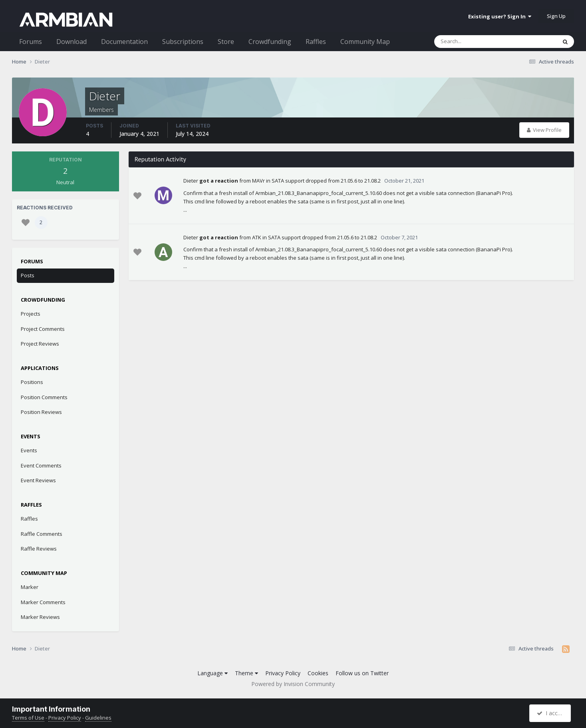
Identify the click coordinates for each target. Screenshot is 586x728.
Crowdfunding (270, 42)
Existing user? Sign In (500, 16)
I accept (551, 713)
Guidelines (98, 718)
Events (29, 450)
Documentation (124, 42)
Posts (28, 275)
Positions (32, 382)
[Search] (475, 42)
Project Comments (43, 329)
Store (226, 42)
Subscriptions (183, 42)
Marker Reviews (40, 617)
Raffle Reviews (39, 549)
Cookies (318, 673)
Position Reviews (41, 412)
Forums (31, 42)
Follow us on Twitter (362, 673)
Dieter (191, 181)
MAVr (258, 181)
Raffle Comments (42, 534)
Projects (31, 314)
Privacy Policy (283, 673)
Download (72, 42)
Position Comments (44, 397)
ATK (257, 237)
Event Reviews (38, 480)
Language (213, 673)
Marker (30, 587)
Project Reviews (40, 344)
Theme (246, 673)
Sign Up (556, 16)
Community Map (365, 42)
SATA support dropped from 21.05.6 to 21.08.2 (326, 181)
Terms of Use (28, 718)
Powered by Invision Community (293, 684)
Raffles (316, 42)
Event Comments (41, 465)
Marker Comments (43, 602)
